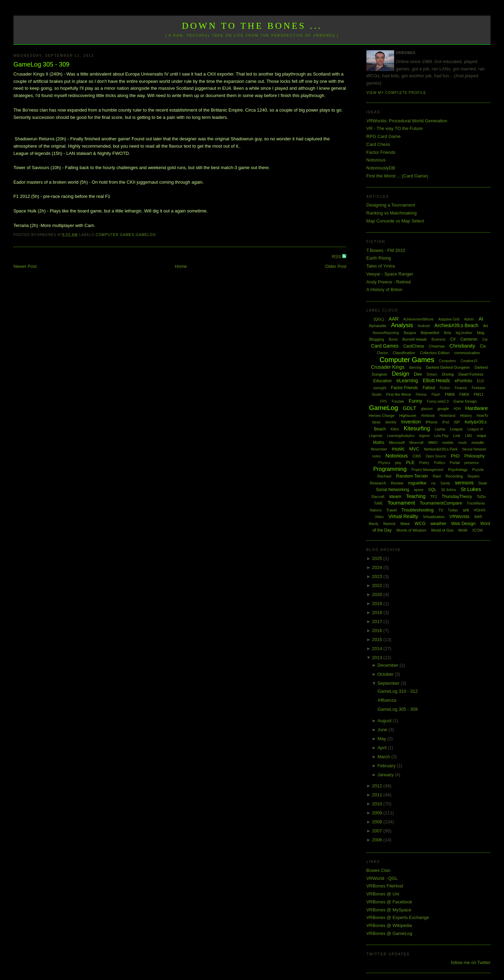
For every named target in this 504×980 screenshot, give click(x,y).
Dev (418, 374)
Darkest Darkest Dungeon (448, 367)
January (386, 775)
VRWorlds (459, 517)
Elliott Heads (437, 380)
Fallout (429, 388)
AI (481, 319)
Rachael (384, 476)
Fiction (445, 388)
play (398, 463)
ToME (379, 503)
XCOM (477, 530)
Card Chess (378, 144)
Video (379, 517)
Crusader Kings (388, 367)
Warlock (389, 524)
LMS (468, 436)
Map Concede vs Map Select (395, 221)
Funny (415, 401)
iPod (446, 422)
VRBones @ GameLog (389, 933)
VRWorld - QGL (382, 878)
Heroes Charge (381, 415)
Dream (432, 374)
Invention (411, 422)
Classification (404, 353)
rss (433, 483)
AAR (394, 319)
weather (438, 523)
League (456, 429)
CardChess (414, 346)
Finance (461, 388)
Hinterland (447, 416)
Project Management (427, 470)
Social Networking (392, 490)
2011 (378, 795)
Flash (436, 395)
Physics (384, 463)
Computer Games (115, 235)
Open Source (436, 456)
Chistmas (437, 346)
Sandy (445, 483)
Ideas (376, 422)
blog (481, 333)
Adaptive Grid (449, 319)
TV (441, 510)
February (387, 766)
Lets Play (441, 436)
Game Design (465, 401)
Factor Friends (381, 152)
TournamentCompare (441, 503)
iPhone (432, 422)
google (443, 409)
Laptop (440, 429)
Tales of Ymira (381, 266)
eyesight (380, 388)
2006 (378, 840)
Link (457, 436)
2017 (378, 622)
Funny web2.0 (438, 401)
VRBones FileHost (385, 886)
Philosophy (474, 456)
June (383, 730)
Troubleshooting (418, 510)
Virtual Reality (403, 516)
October (386, 674)
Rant (437, 476)
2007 (378, 831)
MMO (433, 443)
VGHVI (479, 510)
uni (466, 510)
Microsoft (397, 443)
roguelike (417, 483)
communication (467, 353)
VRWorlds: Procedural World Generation (407, 121)
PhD (455, 456)
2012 (378, 786)
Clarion (383, 353)
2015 (378, 640)
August (385, 721)
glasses (427, 409)
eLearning (407, 380)
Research (378, 483)
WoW (463, 530)
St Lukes (471, 489)
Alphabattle (377, 326)
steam (395, 496)
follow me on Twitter (471, 962)
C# (453, 339)
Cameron (469, 339)
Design (401, 374)
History (466, 415)
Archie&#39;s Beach (456, 325)
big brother (464, 333)
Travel (391, 510)
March (384, 757)
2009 (378, 813)
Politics (440, 463)
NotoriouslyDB (381, 168)
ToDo (481, 497)
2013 (378, 658)
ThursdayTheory (457, 497)
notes (376, 456)
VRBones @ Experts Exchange (398, 917)
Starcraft (378, 497)
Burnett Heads (415, 339)
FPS (384, 401)
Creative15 (469, 361)
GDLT (410, 408)
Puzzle (478, 470)
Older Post (336, 266)
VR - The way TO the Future (395, 128)
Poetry (424, 463)
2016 (378, 631)
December (389, 665)
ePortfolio (464, 381)
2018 (378, 612)
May (382, 739)
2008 (378, 822)
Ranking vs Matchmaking (392, 213)
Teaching (416, 496)
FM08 (450, 394)
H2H (457, 409)
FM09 (464, 394)
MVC (414, 449)
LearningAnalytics (401, 436)
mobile (448, 443)
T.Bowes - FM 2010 (386, 250)
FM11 (479, 394)
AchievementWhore (419, 319)
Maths (379, 443)
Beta (447, 333)
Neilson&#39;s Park (441, 449)
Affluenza (387, 700)
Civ (483, 346)
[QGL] (379, 319)
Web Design (463, 523)
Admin (469, 319)
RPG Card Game (384, 136)
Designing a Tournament (391, 205)
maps (482, 436)
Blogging (377, 339)
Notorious (376, 160)
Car (485, 339)
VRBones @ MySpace (389, 910)
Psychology (458, 470)
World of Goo (442, 530)
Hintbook (428, 416)
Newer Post (25, 266)
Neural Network (474, 449)
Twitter (453, 510)
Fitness (421, 395)
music (398, 449)
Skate (483, 483)
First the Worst (398, 394)
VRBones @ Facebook (389, 902)
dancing (415, 367)
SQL (432, 490)
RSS (337, 257)
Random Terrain (412, 476)
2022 (378, 585)
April (383, 748)
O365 (417, 456)
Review (397, 483)
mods (462, 443)
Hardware (476, 408)
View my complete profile (396, 93)
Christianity (462, 346)
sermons (464, 483)
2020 (378, 594)
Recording (454, 476)
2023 (378, 576)
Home (181, 266)
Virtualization (434, 517)
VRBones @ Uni (383, 894)
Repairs (473, 476)
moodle (478, 443)
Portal (455, 463)
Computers (447, 361)
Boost (393, 339)
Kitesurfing (417, 428)
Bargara (410, 333)
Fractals (398, 401)
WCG (420, 523)
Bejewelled (430, 333)
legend (424, 436)
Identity (391, 422)
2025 (378, 558)
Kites (395, 429)
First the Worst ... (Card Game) (397, 176)
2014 (378, 649)
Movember (379, 449)
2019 (378, 603)
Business (439, 339)
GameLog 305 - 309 (42, 64)
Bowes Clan (378, 870)
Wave (405, 524)
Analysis (402, 325)
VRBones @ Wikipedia (389, 925)
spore (419, 490)
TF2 (434, 497)
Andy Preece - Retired (389, 282)
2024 (378, 567)
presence (472, 463)
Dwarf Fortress (471, 374)
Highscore (408, 415)
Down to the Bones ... (252, 26)
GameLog (146, 235)
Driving (448, 374)
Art (486, 326)
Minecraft (416, 443)
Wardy (373, 524)
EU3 (480, 381)
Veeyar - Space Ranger (390, 274)
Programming (390, 469)
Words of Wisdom (411, 530)
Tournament (401, 503)
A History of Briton (384, 290)
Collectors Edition (435, 353)
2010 (378, 804)
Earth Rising (379, 258)
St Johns (449, 490)
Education (383, 381)
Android (424, 326)
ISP (457, 422)
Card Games (385, 346)
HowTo (483, 415)
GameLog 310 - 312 (398, 691)
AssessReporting (386, 333)
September (389, 683)
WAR (478, 517)
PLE (410, 462)
